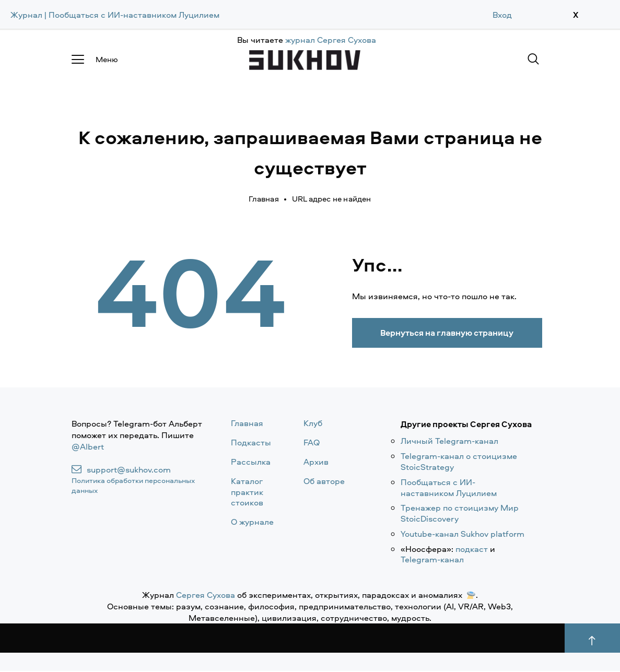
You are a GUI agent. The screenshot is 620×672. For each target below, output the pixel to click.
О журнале (252, 523)
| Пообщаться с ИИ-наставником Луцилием (132, 15)
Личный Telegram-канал (449, 442)
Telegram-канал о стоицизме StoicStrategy (459, 462)
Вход (502, 15)
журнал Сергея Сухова (331, 40)
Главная (264, 199)
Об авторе (324, 481)
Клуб (313, 424)
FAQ (312, 443)
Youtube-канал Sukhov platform (463, 534)
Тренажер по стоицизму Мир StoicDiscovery (460, 514)
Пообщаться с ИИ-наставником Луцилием (449, 488)
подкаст (472, 549)
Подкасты (251, 443)
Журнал (26, 15)
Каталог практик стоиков (247, 492)
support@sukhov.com (129, 470)
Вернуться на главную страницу (453, 333)
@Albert (88, 447)
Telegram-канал (432, 560)
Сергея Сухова (206, 596)
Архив (316, 462)
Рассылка (251, 462)
